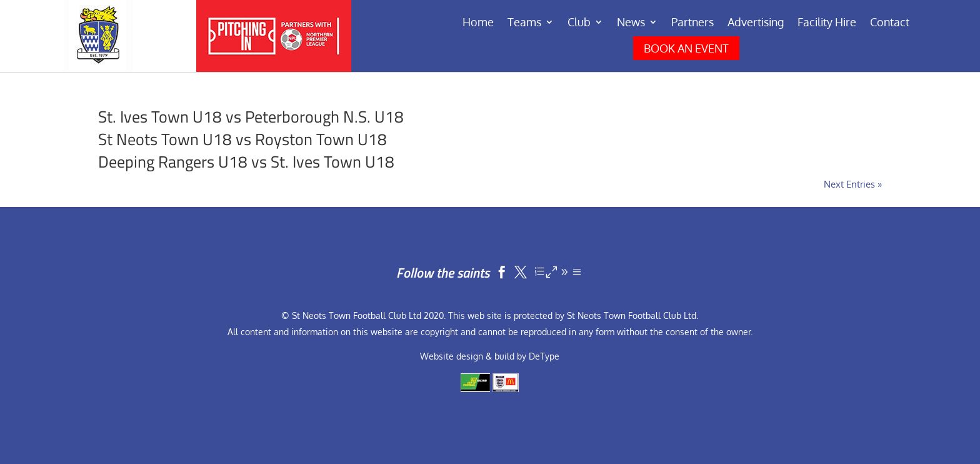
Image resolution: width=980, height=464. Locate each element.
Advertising (756, 23)
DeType (544, 356)
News (631, 23)
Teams (524, 23)
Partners (692, 23)
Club (579, 23)
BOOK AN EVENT (686, 48)
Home (478, 23)
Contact (890, 23)
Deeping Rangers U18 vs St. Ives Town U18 (246, 162)
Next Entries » (853, 184)
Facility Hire (827, 23)
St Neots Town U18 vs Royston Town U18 (242, 139)
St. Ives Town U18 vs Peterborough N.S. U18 (251, 117)
